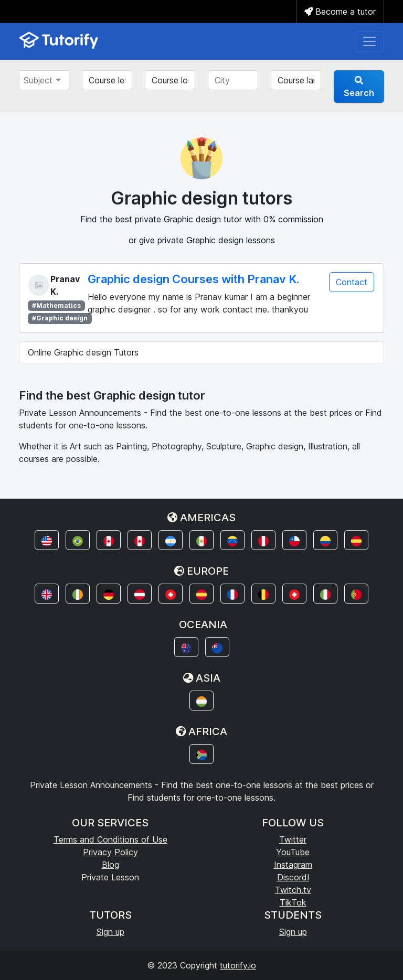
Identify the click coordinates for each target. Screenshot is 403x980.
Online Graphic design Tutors (83, 352)
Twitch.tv (293, 890)
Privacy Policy (110, 852)
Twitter (293, 839)
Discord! (293, 877)
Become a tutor (340, 12)
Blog (110, 865)
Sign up (110, 932)
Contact (352, 282)
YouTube (293, 852)
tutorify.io (238, 965)
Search (359, 87)
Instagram (293, 865)
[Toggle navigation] (369, 41)
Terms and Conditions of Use (110, 839)
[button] (47, 540)
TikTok (293, 902)
